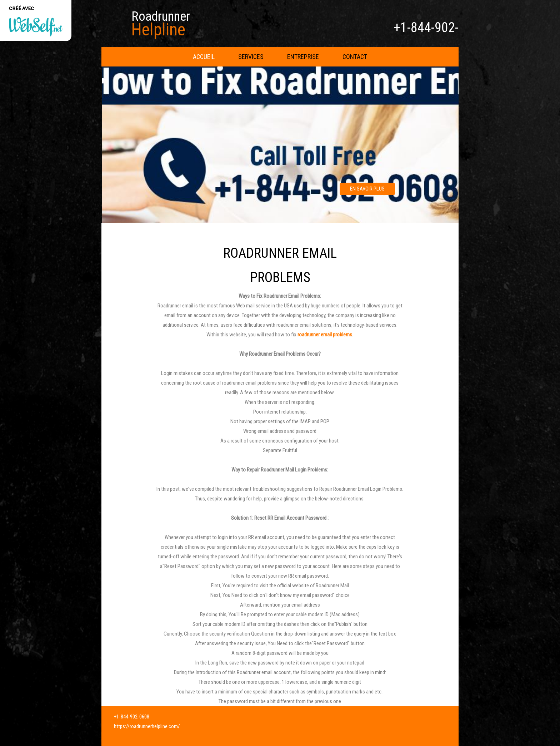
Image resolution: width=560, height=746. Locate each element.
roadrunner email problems (325, 335)
